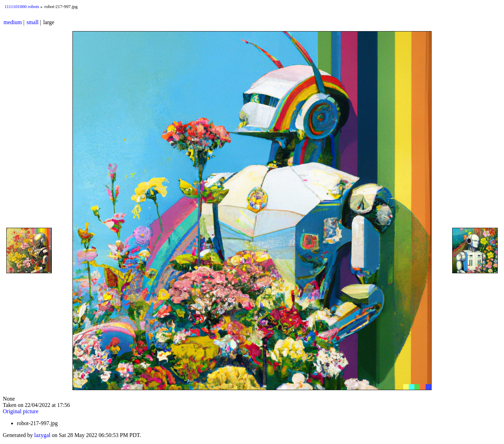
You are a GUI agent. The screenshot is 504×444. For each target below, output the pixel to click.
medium (13, 22)
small (33, 22)
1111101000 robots (22, 6)
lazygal (42, 435)
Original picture (21, 411)
